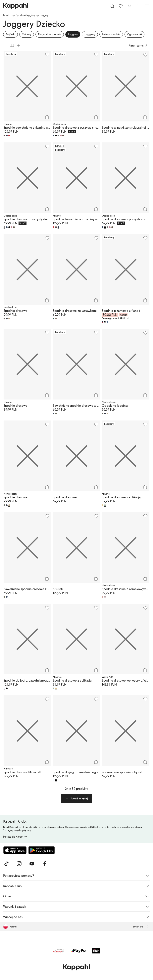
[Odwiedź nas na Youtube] (32, 864)
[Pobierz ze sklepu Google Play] (41, 850)
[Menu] (147, 6)
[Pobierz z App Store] (15, 850)
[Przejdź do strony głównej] (16, 6)
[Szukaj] (112, 6)
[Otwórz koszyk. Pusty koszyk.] (138, 6)
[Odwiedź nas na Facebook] (45, 864)
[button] (76, 798)
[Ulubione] (121, 6)
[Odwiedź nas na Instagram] (19, 864)
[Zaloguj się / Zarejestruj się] (129, 6)
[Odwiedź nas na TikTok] (6, 864)
